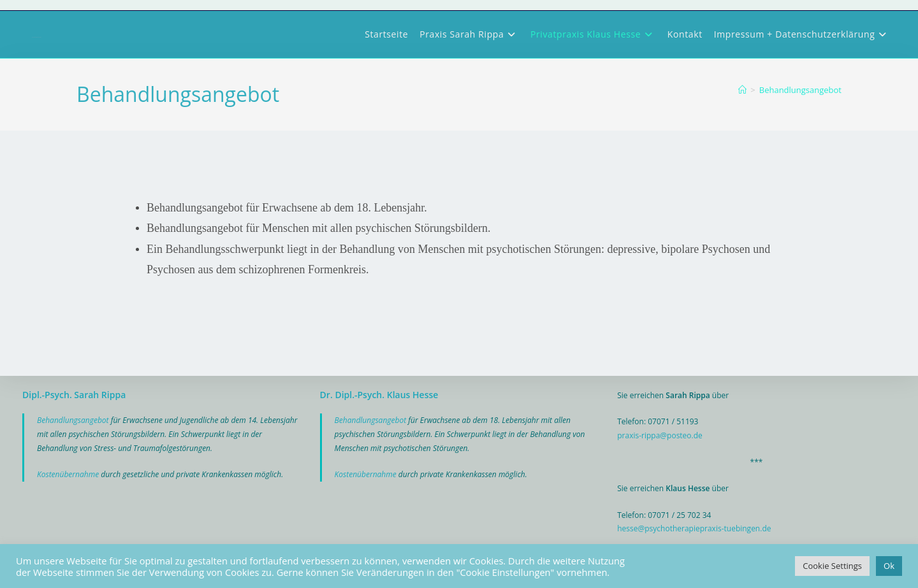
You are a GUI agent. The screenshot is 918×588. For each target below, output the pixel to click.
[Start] (742, 90)
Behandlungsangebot (800, 90)
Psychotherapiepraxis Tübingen (37, 37)
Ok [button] (889, 566)
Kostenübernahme (69, 474)
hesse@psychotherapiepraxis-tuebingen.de (694, 528)
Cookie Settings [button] (832, 566)
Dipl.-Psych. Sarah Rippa (74, 395)
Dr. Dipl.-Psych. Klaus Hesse (379, 395)
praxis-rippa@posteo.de (660, 435)
